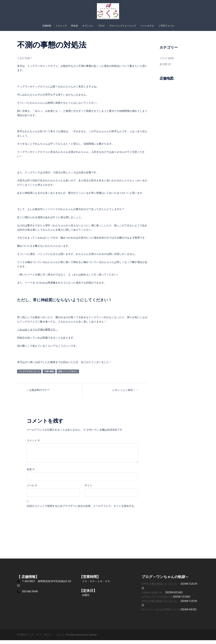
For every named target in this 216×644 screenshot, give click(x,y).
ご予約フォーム (166, 26)
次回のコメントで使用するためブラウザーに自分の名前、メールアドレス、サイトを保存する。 (82, 510)
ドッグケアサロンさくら (29, 375)
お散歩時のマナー (39, 394)
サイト (88, 489)
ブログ (101, 26)
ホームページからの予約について (161, 613)
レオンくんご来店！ (124, 394)
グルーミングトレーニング (123, 26)
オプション (88, 26)
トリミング (61, 26)
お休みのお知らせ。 (153, 596)
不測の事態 (49, 375)
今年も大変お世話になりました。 (161, 605)
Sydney (93, 638)
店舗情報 (47, 26)
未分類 (163, 68)
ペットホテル (147, 26)
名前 (31, 473)
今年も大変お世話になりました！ (161, 588)
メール (32, 489)
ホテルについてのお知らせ (157, 601)
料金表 (75, 26)
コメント (33, 444)
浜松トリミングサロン (68, 375)
